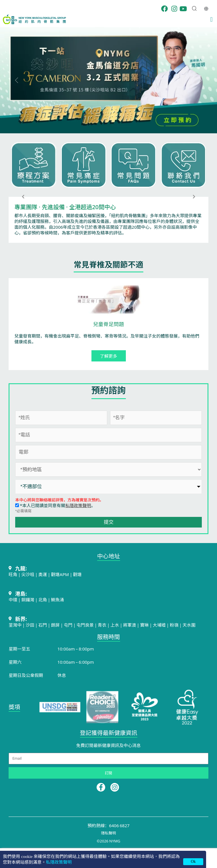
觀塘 (77, 574)
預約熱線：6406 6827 (108, 825)
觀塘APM (60, 574)
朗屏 (55, 625)
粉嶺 (174, 625)
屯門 (68, 625)
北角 (43, 599)
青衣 (102, 625)
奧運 (43, 574)
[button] (211, 19)
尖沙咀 (28, 574)
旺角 (13, 574)
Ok (193, 862)
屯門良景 (86, 625)
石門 (43, 625)
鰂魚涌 (57, 599)
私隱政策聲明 (78, 505)
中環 (13, 599)
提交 (109, 522)
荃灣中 (15, 625)
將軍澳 (130, 625)
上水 (115, 625)
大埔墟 (159, 625)
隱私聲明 (108, 833)
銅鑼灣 (28, 599)
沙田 (30, 625)
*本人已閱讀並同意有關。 (55, 505)
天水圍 (189, 625)
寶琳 (144, 625)
